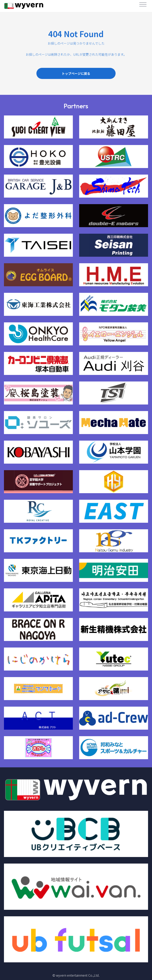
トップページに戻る (76, 73)
